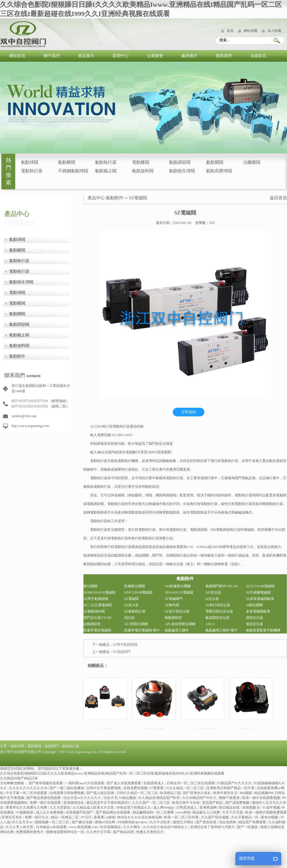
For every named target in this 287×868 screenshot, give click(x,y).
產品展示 (86, 56)
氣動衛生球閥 (182, 171)
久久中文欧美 (160, 822)
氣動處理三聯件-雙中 (222, 630)
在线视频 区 (252, 807)
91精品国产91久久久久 (235, 783)
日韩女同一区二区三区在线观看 (191, 783)
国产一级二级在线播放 (67, 788)
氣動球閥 (30, 162)
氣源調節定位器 (218, 618)
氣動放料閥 (143, 171)
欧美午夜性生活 (226, 793)
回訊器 (129, 618)
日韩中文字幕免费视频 (104, 788)
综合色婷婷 (228, 822)
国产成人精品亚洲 (101, 793)
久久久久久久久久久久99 (29, 788)
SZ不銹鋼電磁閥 (258, 592)
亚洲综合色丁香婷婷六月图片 (213, 827)
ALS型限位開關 (136, 624)
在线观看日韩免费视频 (67, 793)
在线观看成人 (154, 783)
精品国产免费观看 (253, 822)
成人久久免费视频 (50, 812)
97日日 (87, 817)
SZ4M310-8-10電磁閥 (99, 592)
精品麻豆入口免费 (206, 812)
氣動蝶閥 (67, 162)
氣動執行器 (106, 162)
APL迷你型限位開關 (180, 624)
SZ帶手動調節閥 (96, 599)
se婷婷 (110, 817)
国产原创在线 (206, 822)
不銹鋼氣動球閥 (73, 171)
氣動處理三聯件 (177, 630)
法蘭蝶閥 (252, 162)
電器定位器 (255, 624)
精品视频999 (264, 793)
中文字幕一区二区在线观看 (27, 793)
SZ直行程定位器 (177, 611)
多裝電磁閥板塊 (258, 611)
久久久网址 (132, 827)
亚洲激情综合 (74, 803)
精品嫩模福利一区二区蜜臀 (154, 812)
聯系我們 (224, 56)
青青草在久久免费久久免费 (27, 807)
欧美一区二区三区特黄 (182, 817)
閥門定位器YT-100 (97, 618)
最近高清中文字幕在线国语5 (108, 803)
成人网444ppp (164, 807)
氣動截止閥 (106, 171)
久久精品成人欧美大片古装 (94, 807)
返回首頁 (278, 198)
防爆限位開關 (135, 586)
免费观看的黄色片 (30, 832)
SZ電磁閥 (138, 198)
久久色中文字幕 (99, 832)
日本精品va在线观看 (52, 827)
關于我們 (52, 56)
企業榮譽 (155, 56)
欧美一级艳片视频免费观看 (266, 812)
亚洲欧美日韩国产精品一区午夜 (231, 788)
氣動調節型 (173, 618)
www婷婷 (183, 812)
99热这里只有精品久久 (134, 807)
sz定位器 (212, 599)
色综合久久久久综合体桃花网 (140, 817)
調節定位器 (255, 618)
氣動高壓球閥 (219, 171)
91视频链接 (25, 812)
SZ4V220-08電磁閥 (138, 592)
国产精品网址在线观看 (114, 812)
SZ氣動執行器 (135, 611)
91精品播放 (128, 798)
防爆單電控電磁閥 (97, 630)
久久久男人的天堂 (20, 827)
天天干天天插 (233, 812)
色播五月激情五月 (150, 832)
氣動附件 (17, 356)
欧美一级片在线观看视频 (262, 798)
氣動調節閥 (180, 162)
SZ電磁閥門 (174, 599)
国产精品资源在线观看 (44, 798)
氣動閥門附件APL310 (222, 586)
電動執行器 (32, 171)
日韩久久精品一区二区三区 (138, 793)
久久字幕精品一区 (245, 817)
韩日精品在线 (230, 807)
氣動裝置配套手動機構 (263, 630)
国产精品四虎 (124, 832)
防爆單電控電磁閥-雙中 (142, 630)
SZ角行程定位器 (218, 605)
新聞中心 (121, 56)
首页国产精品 (213, 803)
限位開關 (90, 586)
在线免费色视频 (136, 788)
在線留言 (258, 56)
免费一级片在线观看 (46, 803)
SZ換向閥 (172, 605)
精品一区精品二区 (65, 817)
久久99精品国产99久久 (200, 798)
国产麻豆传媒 (83, 822)
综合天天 (110, 798)
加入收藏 (274, 31)
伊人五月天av (22, 822)
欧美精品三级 (171, 793)
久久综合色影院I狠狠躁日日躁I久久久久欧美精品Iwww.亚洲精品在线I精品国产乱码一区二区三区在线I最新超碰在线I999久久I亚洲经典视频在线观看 (112, 773)
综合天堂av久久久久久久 (83, 798)
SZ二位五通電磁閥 (98, 605)
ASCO (210, 624)
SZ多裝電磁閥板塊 (260, 599)
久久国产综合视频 (215, 817)
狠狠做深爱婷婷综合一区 (66, 832)
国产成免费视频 (238, 803)
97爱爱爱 (157, 788)
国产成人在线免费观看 (124, 783)
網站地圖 (251, 31)
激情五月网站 (184, 822)
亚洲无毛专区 (12, 817)
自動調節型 (92, 624)
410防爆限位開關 (178, 586)
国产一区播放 (248, 827)
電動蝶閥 (141, 162)
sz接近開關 (254, 605)
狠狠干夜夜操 (230, 798)
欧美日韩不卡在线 (186, 803)
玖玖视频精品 (111, 827)
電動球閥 (17, 293)
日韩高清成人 (187, 807)
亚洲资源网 (209, 807)
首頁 (230, 31)
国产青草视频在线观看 (46, 783)
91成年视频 (271, 807)
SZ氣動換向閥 (94, 611)
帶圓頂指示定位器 (219, 611)
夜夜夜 (99, 817)
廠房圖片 (189, 56)
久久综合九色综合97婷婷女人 (166, 827)
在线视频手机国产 (80, 812)
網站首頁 (17, 56)
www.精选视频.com (84, 827)
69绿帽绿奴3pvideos (133, 822)
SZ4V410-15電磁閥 (179, 592)
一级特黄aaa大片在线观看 (85, 783)
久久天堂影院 (60, 807)
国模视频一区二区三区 (52, 822)
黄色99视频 (270, 817)
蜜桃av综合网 (105, 822)
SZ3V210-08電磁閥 (260, 586)
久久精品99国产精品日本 (19, 778)
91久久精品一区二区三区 (185, 788)
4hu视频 (246, 793)
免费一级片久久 (37, 817)
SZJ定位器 (213, 592)
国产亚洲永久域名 (197, 793)
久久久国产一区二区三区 (151, 803)
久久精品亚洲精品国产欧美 (159, 798)
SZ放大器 (131, 605)
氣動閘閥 (215, 162)
